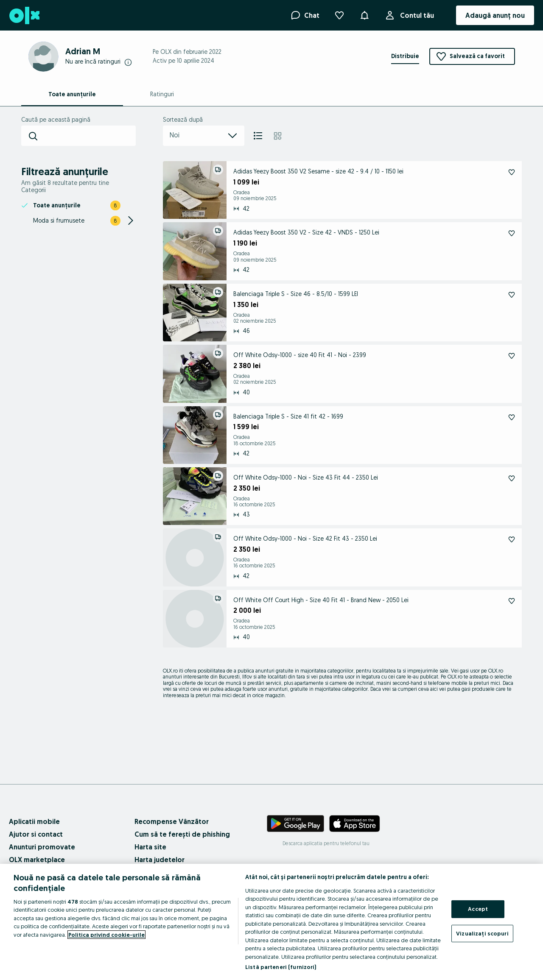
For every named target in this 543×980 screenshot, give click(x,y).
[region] (271, 922)
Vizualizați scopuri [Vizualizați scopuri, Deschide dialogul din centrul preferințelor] (482, 933)
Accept (478, 909)
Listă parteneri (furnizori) (281, 967)
